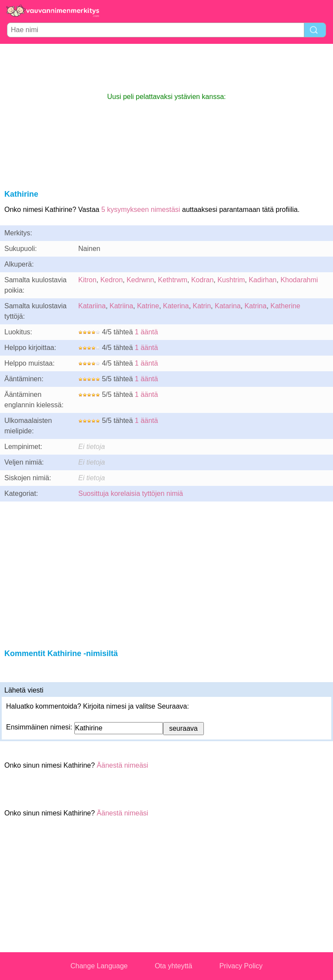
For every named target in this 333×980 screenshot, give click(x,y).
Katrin (202, 306)
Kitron (87, 280)
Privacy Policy (241, 966)
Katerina (176, 306)
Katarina (228, 306)
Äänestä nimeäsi (123, 765)
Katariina (92, 306)
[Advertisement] (166, 68)
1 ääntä (146, 332)
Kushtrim (231, 280)
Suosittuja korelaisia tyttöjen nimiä (131, 493)
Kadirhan (263, 280)
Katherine (285, 306)
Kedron (112, 280)
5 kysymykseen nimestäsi (141, 210)
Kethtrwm (173, 280)
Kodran (203, 280)
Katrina (255, 306)
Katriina (121, 306)
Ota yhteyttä (173, 966)
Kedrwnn (140, 280)
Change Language (99, 966)
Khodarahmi (299, 280)
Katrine (148, 306)
